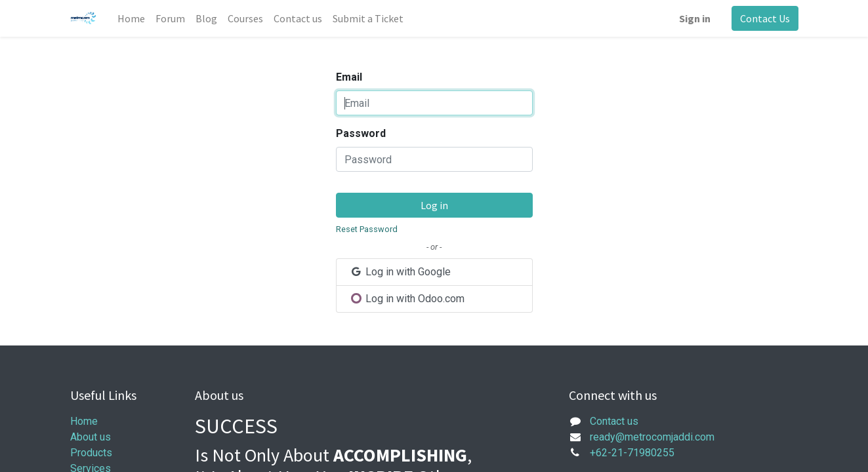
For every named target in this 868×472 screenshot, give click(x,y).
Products (91, 453)
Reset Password (367, 229)
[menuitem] (131, 18)
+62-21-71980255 (632, 453)
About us (91, 437)
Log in (434, 205)
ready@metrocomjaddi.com (652, 437)
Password (361, 133)
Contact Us (765, 18)
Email (349, 77)
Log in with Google (401, 272)
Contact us (614, 421)
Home (84, 421)
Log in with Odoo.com (408, 299)
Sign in (695, 18)
